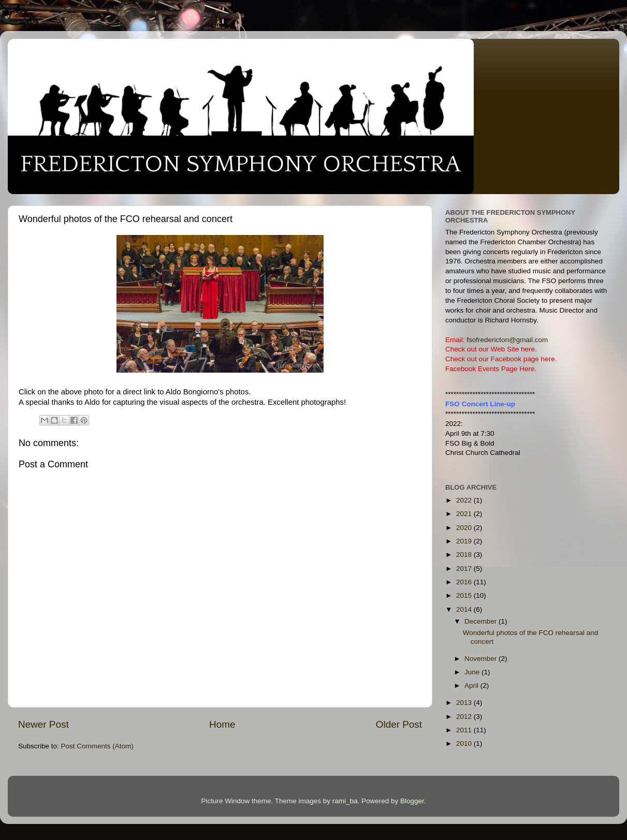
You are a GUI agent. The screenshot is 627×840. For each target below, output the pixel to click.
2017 (465, 569)
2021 (465, 514)
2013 (465, 703)
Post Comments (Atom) (97, 746)
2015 (465, 595)
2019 (465, 541)
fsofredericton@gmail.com (507, 340)
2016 (465, 582)
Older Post (399, 724)
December (482, 621)
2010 (465, 743)
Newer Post (43, 724)
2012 (465, 717)
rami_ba (345, 801)
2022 (465, 500)
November (482, 659)
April (472, 686)
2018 (465, 555)
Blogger (412, 801)
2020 (465, 528)
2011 (465, 730)
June (473, 672)
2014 (465, 609)
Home (222, 724)
